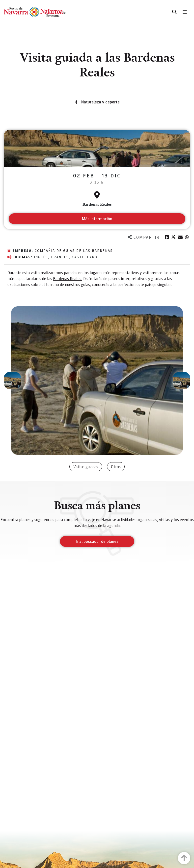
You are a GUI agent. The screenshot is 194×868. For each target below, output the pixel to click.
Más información (97, 219)
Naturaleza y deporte (100, 102)
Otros (116, 467)
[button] (12, 381)
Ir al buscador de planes (97, 541)
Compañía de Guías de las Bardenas (74, 250)
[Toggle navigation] (185, 12)
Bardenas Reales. (68, 278)
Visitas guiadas (86, 467)
